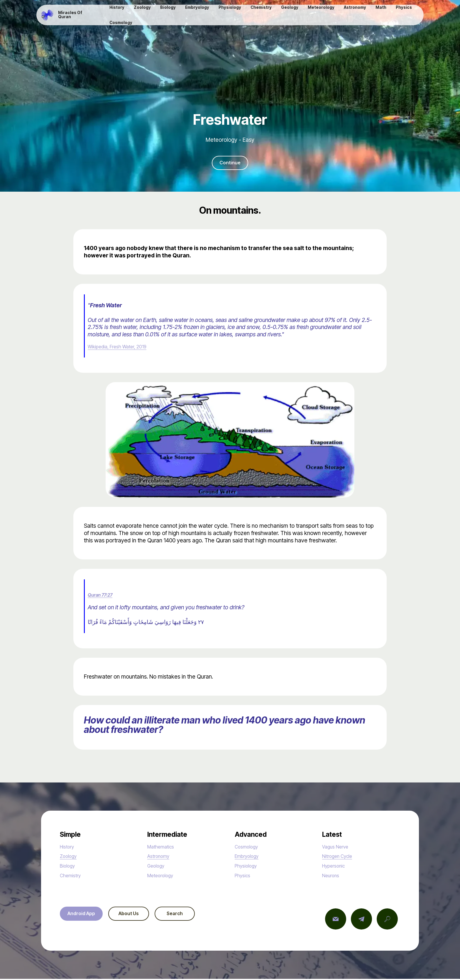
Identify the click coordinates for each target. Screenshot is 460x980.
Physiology (248, 867)
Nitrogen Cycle (340, 857)
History (69, 848)
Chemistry (72, 876)
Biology (69, 867)
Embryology (249, 857)
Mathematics (164, 848)
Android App (84, 915)
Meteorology (163, 876)
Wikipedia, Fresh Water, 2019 (124, 348)
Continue (230, 163)
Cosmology (249, 848)
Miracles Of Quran (76, 16)
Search (189, 915)
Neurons (332, 876)
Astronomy (160, 857)
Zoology (70, 857)
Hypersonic (336, 867)
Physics (244, 876)
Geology (158, 867)
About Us (137, 915)
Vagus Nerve (338, 848)
